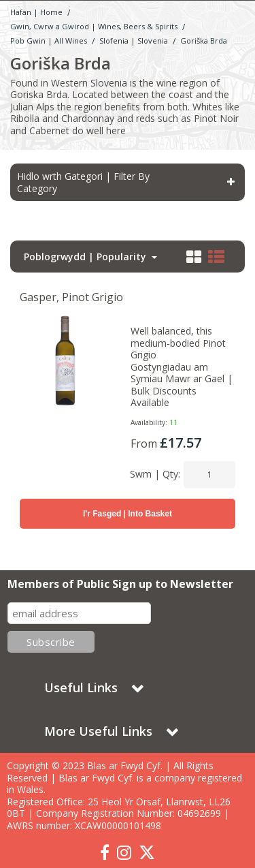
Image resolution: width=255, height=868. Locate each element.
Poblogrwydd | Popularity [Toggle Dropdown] (86, 257)
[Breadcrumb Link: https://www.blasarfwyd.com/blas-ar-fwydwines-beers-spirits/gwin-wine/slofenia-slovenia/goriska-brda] (204, 40)
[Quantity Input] (209, 475)
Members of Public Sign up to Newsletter (120, 584)
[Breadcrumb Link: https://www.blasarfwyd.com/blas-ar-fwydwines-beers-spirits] (94, 26)
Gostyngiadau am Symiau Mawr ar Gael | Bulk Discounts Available (182, 385)
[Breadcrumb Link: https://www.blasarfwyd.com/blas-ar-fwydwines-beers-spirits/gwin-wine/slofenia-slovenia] (134, 40)
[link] (105, 853)
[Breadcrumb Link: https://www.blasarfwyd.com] (36, 11)
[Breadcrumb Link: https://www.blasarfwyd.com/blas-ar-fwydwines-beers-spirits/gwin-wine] (49, 40)
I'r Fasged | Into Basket (128, 514)
